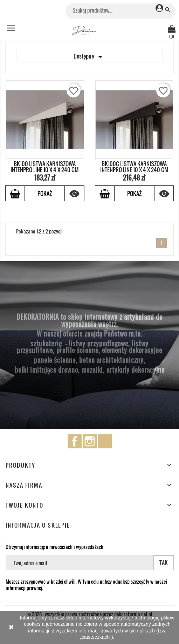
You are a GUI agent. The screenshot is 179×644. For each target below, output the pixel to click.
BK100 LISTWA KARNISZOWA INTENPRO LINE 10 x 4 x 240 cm (45, 167)
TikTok (105, 441)
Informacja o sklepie (38, 525)
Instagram (90, 441)
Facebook (75, 441)
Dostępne (89, 57)
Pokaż (45, 194)
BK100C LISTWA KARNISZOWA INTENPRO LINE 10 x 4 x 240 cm (134, 167)
